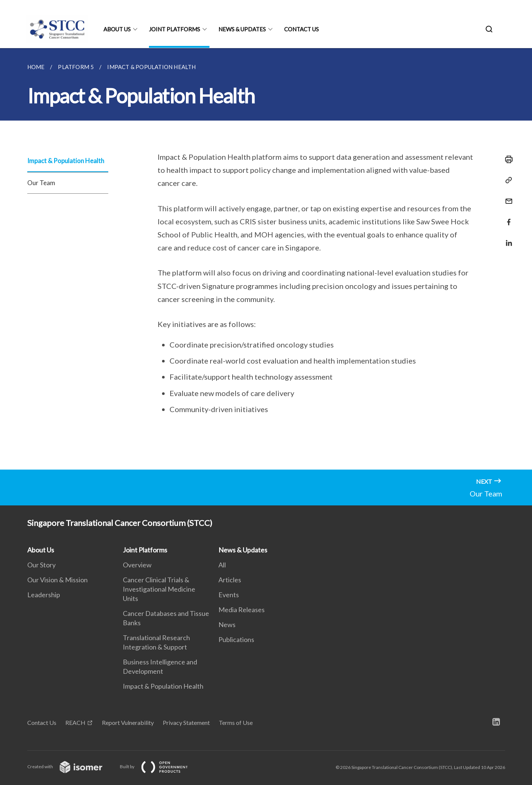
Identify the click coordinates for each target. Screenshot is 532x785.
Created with (71, 767)
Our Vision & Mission (57, 580)
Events (229, 595)
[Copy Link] (507, 180)
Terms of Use (236, 722)
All (222, 565)
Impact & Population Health (66, 161)
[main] (266, 259)
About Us (117, 29)
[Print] (507, 159)
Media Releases (242, 610)
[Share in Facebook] (507, 217)
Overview (137, 565)
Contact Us (301, 29)
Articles (230, 580)
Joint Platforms (175, 29)
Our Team (41, 183)
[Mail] (507, 197)
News (227, 624)
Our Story (41, 565)
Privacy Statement (186, 722)
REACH (75, 722)
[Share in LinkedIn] (507, 238)
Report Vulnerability (128, 722)
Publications (236, 639)
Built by (160, 767)
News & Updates (242, 29)
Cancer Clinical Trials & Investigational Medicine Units (159, 589)
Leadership (44, 595)
